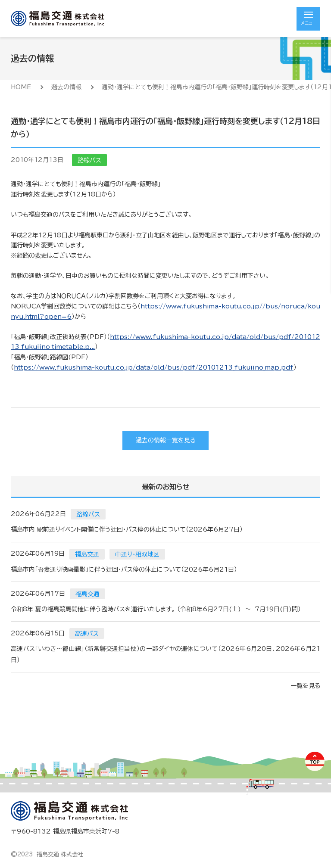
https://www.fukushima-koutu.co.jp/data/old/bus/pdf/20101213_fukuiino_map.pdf (154, 367)
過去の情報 (66, 87)
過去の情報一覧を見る (166, 440)
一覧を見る (305, 686)
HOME (21, 87)
